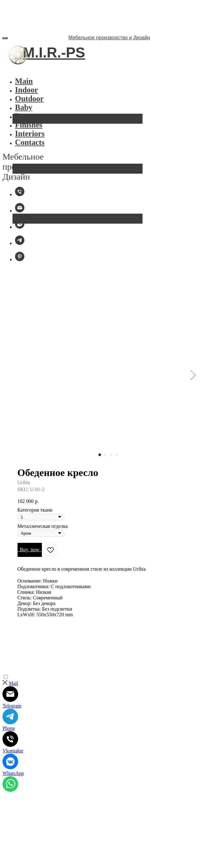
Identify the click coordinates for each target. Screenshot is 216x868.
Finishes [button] (29, 125)
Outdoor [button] (29, 99)
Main (24, 81)
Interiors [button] (30, 134)
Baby (24, 107)
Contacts (30, 142)
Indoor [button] (27, 90)
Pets (22, 116)
